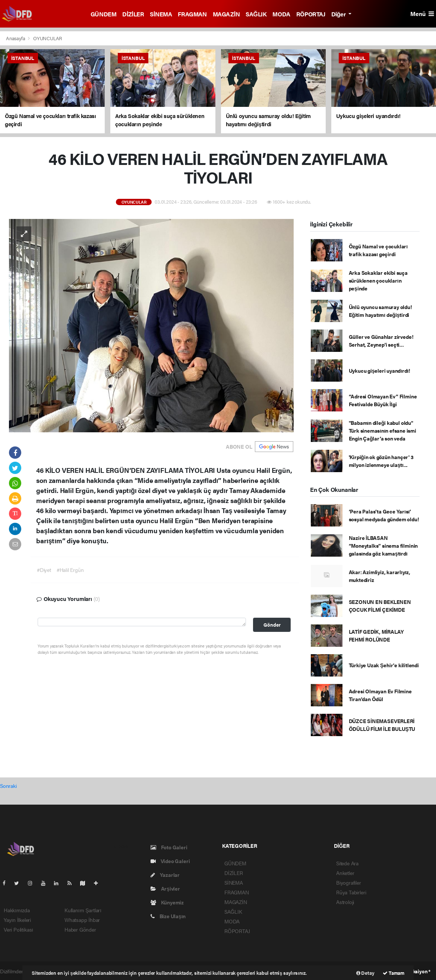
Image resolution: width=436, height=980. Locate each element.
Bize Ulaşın (168, 916)
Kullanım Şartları (83, 910)
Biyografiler (349, 882)
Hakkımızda (17, 910)
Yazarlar (165, 875)
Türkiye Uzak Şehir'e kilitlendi (384, 665)
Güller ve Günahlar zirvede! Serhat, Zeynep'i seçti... (381, 341)
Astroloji (345, 902)
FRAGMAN (192, 14)
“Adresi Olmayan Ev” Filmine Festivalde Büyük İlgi (383, 400)
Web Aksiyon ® (415, 971)
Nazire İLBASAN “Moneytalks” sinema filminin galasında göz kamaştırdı (383, 545)
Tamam (394, 973)
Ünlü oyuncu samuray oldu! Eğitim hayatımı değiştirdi (380, 311)
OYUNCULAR (48, 38)
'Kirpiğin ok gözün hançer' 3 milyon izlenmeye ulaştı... (381, 461)
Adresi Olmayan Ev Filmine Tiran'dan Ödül (380, 695)
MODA (281, 14)
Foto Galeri (169, 847)
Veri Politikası (18, 929)
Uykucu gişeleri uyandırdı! (380, 370)
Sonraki (8, 786)
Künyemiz (167, 902)
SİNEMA (161, 14)
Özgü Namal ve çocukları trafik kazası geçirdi (378, 250)
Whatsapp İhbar (82, 920)
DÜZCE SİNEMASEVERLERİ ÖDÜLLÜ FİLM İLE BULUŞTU (382, 725)
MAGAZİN (226, 14)
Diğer (339, 14)
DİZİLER (133, 14)
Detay (365, 973)
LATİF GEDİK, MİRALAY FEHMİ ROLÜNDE (376, 635)
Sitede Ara (347, 863)
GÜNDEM (104, 14)
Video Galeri (170, 861)
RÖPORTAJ (311, 14)
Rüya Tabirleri (351, 892)
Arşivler (165, 888)
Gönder (272, 625)
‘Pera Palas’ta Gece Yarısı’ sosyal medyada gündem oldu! (384, 515)
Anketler (345, 873)
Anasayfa (16, 38)
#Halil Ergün (70, 570)
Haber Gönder (80, 929)
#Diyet (44, 570)
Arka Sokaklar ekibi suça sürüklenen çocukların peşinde (378, 280)
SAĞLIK (256, 14)
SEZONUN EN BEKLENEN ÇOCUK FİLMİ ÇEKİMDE (380, 606)
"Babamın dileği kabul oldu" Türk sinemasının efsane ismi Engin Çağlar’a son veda (383, 430)
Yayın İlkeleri (17, 920)
